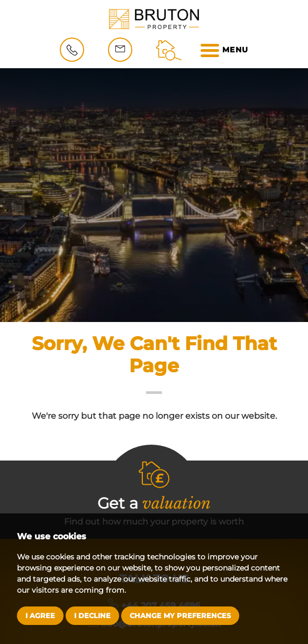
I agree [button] (40, 615)
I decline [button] (92, 615)
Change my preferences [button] (180, 615)
